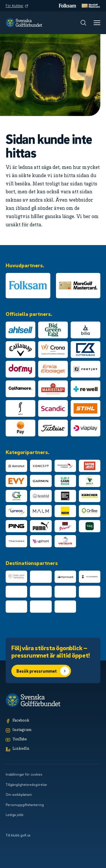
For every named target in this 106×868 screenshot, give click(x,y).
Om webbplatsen (19, 794)
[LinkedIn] (53, 749)
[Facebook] (53, 721)
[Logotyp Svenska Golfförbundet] (24, 23)
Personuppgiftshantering (25, 805)
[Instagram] (53, 730)
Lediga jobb (15, 815)
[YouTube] (53, 740)
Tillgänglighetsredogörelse (26, 784)
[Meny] (97, 23)
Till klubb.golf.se (18, 835)
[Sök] (83, 23)
